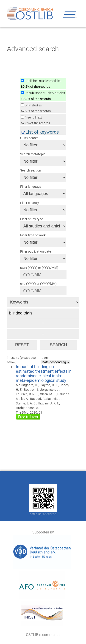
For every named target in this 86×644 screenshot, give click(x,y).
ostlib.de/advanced (43, 514)
